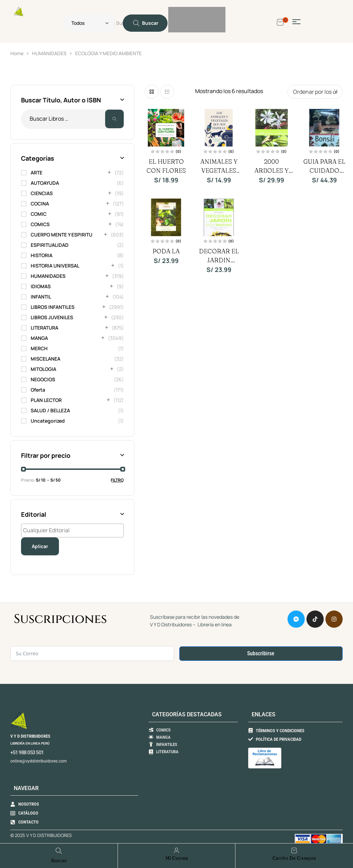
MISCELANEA (46, 359)
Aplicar (40, 546)
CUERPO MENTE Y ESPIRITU (62, 235)
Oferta (38, 390)
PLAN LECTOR (46, 400)
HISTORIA (42, 255)
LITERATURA (44, 328)
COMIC (39, 214)
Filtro (117, 480)
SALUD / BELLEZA (50, 410)
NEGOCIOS (43, 379)
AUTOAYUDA (45, 183)
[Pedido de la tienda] (315, 92)
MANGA (39, 338)
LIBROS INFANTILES (53, 307)
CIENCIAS (42, 193)
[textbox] (74, 530)
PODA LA (166, 251)
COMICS (40, 224)
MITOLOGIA (43, 369)
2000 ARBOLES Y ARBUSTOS (271, 170)
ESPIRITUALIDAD (50, 245)
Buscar (114, 119)
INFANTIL (41, 297)
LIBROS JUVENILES (52, 317)
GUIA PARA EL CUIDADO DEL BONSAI (324, 170)
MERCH (39, 348)
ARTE (37, 173)
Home (17, 53)
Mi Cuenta (177, 858)
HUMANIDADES (49, 53)
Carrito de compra (294, 858)
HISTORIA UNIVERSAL (55, 266)
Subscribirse (261, 653)
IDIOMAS (41, 286)
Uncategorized (48, 421)
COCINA (40, 204)
